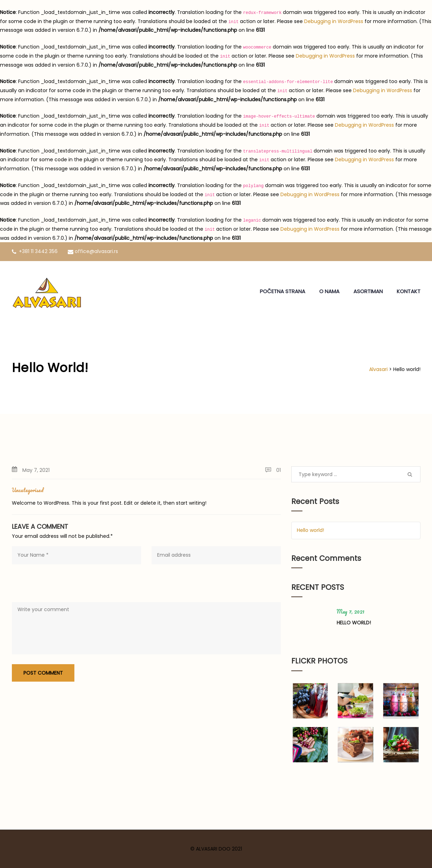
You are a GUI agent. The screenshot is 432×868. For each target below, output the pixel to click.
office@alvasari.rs (93, 251)
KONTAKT (409, 291)
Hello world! (310, 530)
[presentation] (65, 585)
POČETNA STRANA (283, 291)
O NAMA (329, 291)
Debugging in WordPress (334, 21)
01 (273, 470)
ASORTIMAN (368, 291)
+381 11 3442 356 (35, 251)
